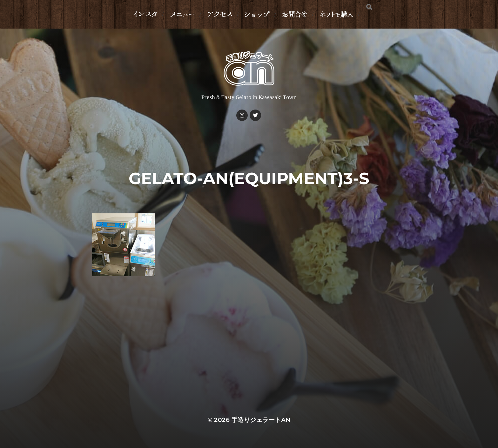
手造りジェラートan (261, 420)
